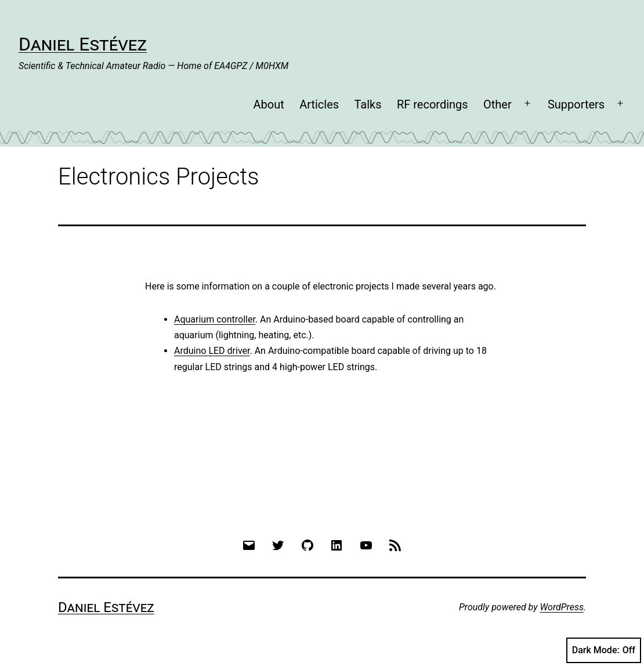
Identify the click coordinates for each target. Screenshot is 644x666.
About (268, 104)
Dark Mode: (604, 650)
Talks (368, 104)
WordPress (562, 607)
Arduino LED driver (212, 351)
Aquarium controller (215, 319)
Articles (319, 104)
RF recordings (433, 104)
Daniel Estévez (83, 44)
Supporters (576, 104)
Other (498, 104)
